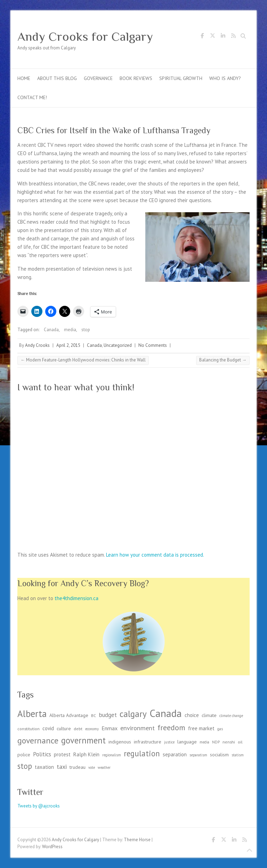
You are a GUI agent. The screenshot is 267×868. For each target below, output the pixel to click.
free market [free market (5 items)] (201, 728)
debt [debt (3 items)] (78, 728)
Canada (51, 330)
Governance (98, 78)
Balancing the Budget (223, 360)
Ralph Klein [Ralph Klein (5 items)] (86, 754)
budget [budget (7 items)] (108, 715)
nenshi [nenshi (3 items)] (229, 742)
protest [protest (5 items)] (62, 754)
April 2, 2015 (68, 345)
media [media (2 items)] (204, 742)
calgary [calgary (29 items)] (133, 714)
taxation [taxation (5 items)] (44, 767)
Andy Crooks (37, 345)
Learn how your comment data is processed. (155, 555)
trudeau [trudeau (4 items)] (78, 767)
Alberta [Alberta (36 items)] (32, 714)
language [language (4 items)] (187, 742)
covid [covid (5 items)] (48, 728)
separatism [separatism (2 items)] (198, 755)
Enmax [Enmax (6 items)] (110, 728)
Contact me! (32, 97)
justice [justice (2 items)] (169, 742)
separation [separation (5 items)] (175, 754)
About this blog (57, 78)
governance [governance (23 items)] (38, 740)
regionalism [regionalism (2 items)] (112, 755)
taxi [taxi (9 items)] (62, 766)
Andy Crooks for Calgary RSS (233, 37)
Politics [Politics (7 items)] (42, 754)
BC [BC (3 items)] (94, 715)
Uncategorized (118, 345)
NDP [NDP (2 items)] (216, 742)
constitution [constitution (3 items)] (29, 728)
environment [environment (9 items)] (137, 728)
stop (86, 330)
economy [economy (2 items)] (92, 729)
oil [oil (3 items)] (240, 742)
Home (24, 78)
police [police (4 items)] (24, 755)
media (70, 330)
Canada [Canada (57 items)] (166, 713)
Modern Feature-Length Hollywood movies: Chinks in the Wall (83, 360)
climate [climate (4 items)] (209, 715)
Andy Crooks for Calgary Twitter (212, 37)
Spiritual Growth (181, 78)
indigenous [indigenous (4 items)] (120, 742)
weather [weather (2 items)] (104, 767)
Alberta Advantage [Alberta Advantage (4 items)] (69, 715)
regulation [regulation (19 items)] (142, 753)
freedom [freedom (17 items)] (171, 727)
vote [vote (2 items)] (92, 767)
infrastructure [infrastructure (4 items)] (148, 742)
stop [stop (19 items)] (25, 766)
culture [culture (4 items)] (64, 728)
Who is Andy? (225, 78)
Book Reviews (136, 78)
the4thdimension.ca (76, 598)
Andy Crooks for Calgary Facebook (202, 37)
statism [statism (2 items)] (238, 755)
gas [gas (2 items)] (220, 729)
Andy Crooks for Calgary (85, 37)
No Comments (153, 345)
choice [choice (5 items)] (192, 715)
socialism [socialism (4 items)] (219, 755)
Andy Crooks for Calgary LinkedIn (223, 37)
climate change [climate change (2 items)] (231, 716)
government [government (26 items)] (83, 740)
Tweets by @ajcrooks (39, 806)
